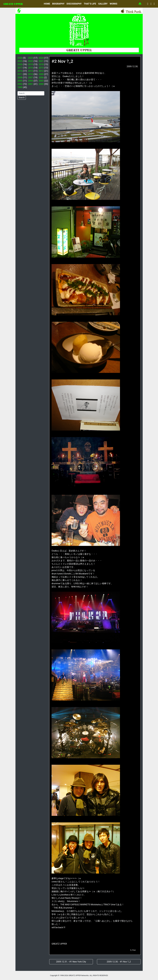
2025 (31, 58)
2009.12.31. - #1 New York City (71, 962)
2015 (41, 68)
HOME (47, 4)
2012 (41, 71)
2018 (41, 64)
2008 (20, 78)
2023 (20, 61)
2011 (20, 74)
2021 (41, 61)
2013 (31, 71)
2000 (41, 84)
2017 (20, 68)
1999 (20, 87)
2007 (31, 78)
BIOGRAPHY (58, 4)
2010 (31, 74)
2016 (31, 68)
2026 (20, 58)
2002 (20, 84)
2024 (41, 58)
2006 (41, 78)
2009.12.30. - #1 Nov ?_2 (119, 962)
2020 (20, 64)
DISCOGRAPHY (74, 4)
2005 (20, 81)
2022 (31, 61)
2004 (31, 81)
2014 (20, 71)
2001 (31, 84)
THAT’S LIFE (90, 4)
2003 (41, 81)
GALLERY (103, 4)
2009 (41, 74)
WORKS (113, 4)
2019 (31, 64)
